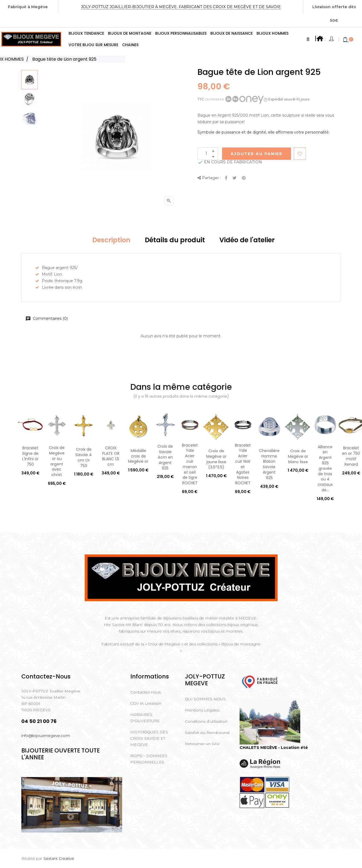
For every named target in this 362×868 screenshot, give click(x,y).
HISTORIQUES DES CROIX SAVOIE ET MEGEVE (149, 738)
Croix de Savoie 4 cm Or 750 (84, 457)
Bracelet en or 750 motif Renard (351, 456)
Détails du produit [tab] (175, 240)
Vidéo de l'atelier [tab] (247, 240)
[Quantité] (208, 154)
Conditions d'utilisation (206, 721)
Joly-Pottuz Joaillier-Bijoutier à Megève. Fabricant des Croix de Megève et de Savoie (181, 7)
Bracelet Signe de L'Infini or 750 (30, 456)
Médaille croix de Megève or (138, 456)
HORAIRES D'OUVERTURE (145, 718)
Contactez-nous (145, 692)
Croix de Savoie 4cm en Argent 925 (165, 457)
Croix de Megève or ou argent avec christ (57, 461)
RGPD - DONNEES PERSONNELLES (149, 759)
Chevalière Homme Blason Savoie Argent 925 (269, 464)
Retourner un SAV (202, 744)
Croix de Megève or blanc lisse (298, 456)
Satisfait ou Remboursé (207, 733)
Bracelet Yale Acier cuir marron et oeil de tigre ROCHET (190, 464)
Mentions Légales (202, 710)
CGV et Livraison (146, 703)
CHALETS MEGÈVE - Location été (274, 748)
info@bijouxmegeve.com (46, 736)
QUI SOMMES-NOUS (205, 699)
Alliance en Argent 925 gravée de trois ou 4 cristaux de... (325, 468)
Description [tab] (111, 240)
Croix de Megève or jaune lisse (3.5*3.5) (216, 459)
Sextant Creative (59, 858)
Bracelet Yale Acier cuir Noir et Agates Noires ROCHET (243, 464)
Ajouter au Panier (257, 154)
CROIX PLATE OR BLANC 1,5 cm (111, 456)
